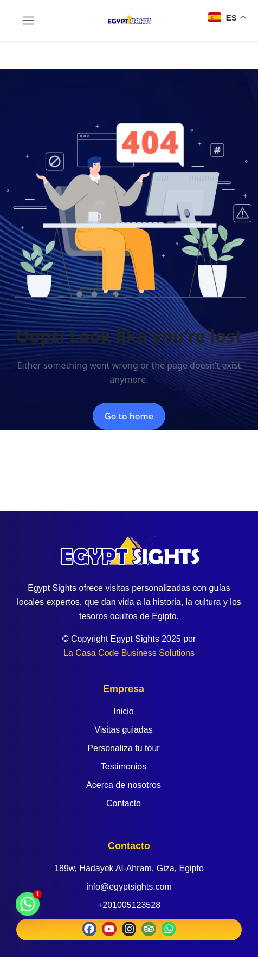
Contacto (124, 803)
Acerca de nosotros (124, 785)
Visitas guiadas (123, 730)
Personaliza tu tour (123, 748)
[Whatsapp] (28, 909)
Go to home (129, 416)
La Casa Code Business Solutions (129, 653)
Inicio (123, 711)
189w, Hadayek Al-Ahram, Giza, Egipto (129, 868)
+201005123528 (129, 905)
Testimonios (124, 767)
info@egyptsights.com (129, 887)
